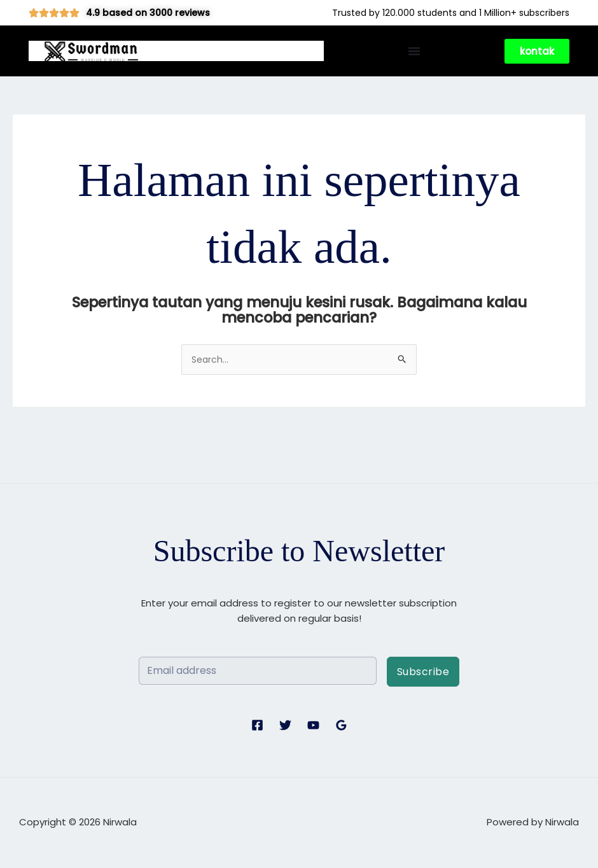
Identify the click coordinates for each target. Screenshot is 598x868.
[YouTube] (313, 726)
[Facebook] (257, 726)
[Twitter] (285, 726)
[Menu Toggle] (414, 51)
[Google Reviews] (341, 726)
